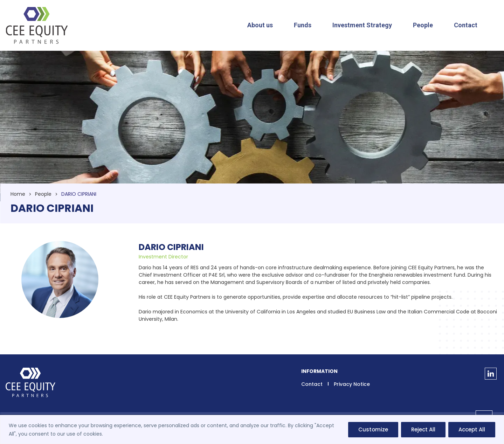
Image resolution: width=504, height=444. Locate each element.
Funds (303, 25)
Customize (373, 429)
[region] (252, 429)
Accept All (472, 429)
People (423, 25)
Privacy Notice (352, 384)
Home (18, 194)
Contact (466, 25)
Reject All (423, 429)
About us (260, 25)
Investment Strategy (362, 25)
